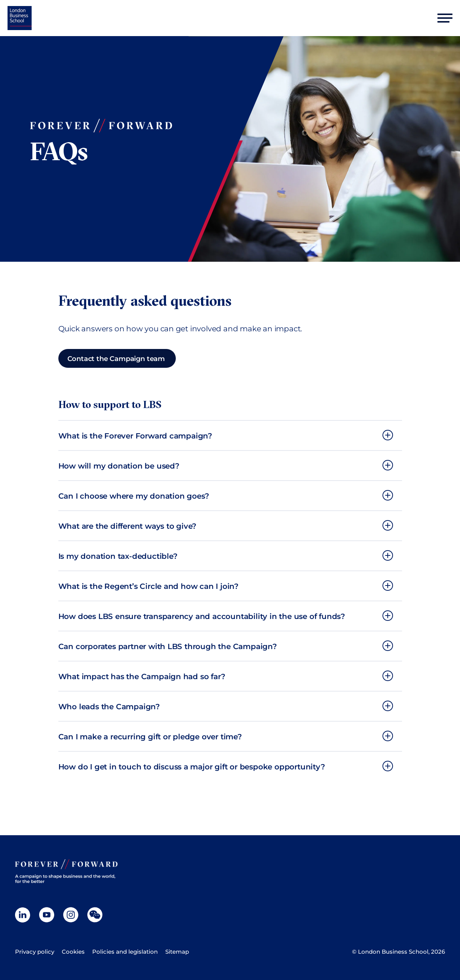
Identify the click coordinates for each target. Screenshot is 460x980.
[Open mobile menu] (445, 18)
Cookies (73, 951)
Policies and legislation (125, 951)
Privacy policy (35, 951)
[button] (230, 435)
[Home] (20, 18)
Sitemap (177, 951)
